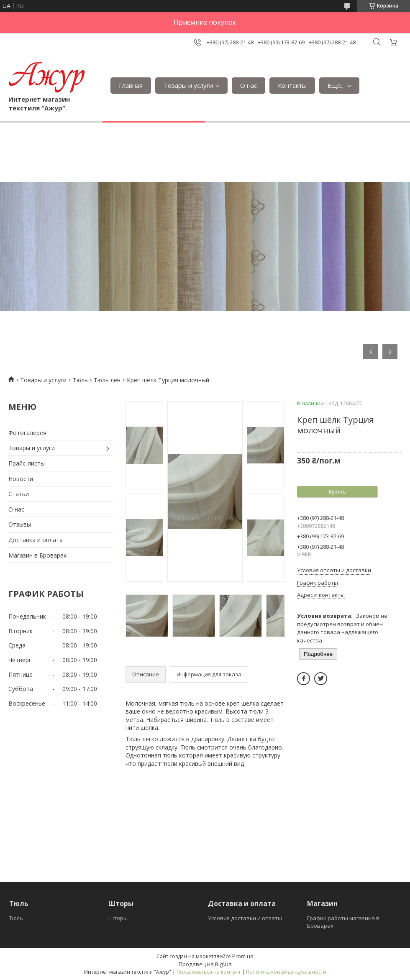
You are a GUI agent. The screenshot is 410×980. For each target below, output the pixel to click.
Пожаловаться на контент (209, 972)
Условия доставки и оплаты (245, 918)
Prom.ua (243, 956)
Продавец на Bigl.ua (205, 964)
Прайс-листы (27, 463)
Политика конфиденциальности (286, 972)
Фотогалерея (27, 433)
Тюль (80, 380)
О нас (249, 85)
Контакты (292, 85)
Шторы (118, 918)
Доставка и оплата (36, 540)
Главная (131, 85)
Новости (21, 479)
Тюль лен (107, 380)
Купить (337, 492)
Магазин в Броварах (37, 555)
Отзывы (20, 524)
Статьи (19, 494)
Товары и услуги (188, 85)
